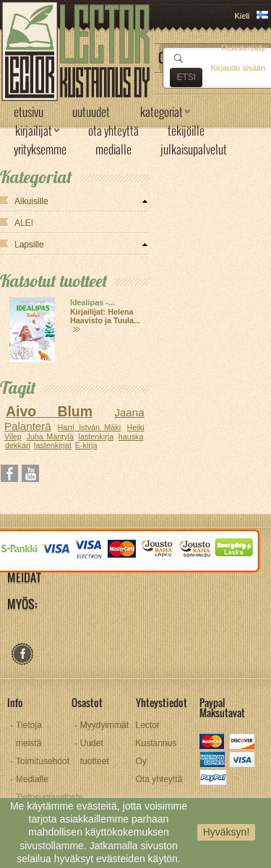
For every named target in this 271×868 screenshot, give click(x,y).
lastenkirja (96, 437)
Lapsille (29, 245)
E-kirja (86, 445)
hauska (131, 437)
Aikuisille (31, 201)
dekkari (18, 445)
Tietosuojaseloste (50, 797)
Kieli (242, 16)
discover (243, 743)
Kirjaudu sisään (238, 68)
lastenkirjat (53, 445)
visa (243, 761)
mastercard (213, 743)
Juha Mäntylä (50, 437)
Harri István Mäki (90, 427)
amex (213, 761)
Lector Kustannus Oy (156, 743)
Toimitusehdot (43, 761)
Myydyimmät (104, 725)
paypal (213, 779)
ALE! (24, 223)
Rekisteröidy (243, 48)
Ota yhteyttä (159, 779)
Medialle (32, 779)
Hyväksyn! (227, 832)
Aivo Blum (49, 411)
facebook (22, 654)
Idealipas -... (93, 302)
